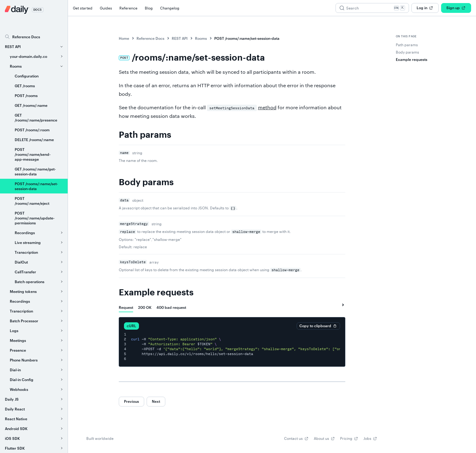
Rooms (201, 38)
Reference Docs (150, 38)
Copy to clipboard (318, 326)
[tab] (126, 307)
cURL (131, 326)
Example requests (156, 293)
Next (156, 401)
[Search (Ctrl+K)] (372, 8)
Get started (83, 8)
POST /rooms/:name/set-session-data (247, 38)
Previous (131, 401)
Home (124, 38)
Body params (146, 182)
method (267, 107)
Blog (149, 8)
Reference (128, 8)
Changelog (170, 8)
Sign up (456, 8)
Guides (106, 8)
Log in (425, 8)
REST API (180, 38)
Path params (145, 135)
